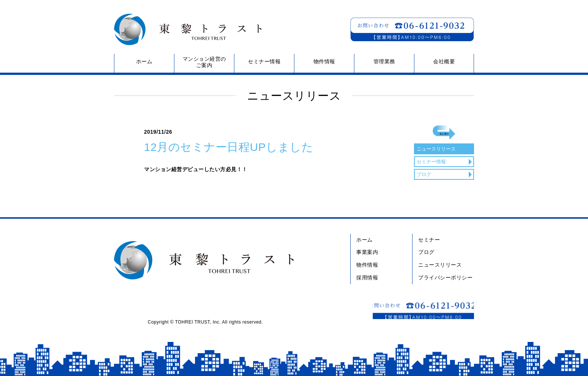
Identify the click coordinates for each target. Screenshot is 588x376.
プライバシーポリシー (445, 278)
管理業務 (384, 61)
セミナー (429, 240)
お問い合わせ (412, 29)
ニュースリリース (438, 167)
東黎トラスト (185, 29)
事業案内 (367, 252)
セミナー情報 (264, 61)
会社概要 (444, 61)
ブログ (425, 192)
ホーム (144, 61)
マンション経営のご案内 (204, 62)
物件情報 (324, 61)
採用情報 (367, 278)
